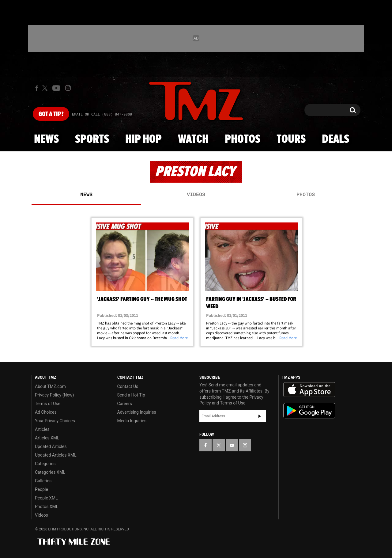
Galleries (43, 481)
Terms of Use (48, 404)
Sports (92, 139)
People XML (46, 498)
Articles (42, 429)
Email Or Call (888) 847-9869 (102, 115)
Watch (193, 139)
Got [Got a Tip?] (51, 114)
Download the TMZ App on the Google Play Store (309, 411)
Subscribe (260, 416)
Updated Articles (51, 446)
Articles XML (47, 438)
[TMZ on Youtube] (56, 88)
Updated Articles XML (56, 455)
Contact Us (128, 386)
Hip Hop (143, 139)
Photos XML (47, 507)
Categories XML (50, 472)
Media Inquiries (132, 421)
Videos (196, 195)
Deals (335, 139)
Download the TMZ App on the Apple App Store (309, 390)
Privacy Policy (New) (54, 395)
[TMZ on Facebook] (37, 88)
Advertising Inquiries (137, 412)
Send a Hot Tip (131, 395)
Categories (45, 464)
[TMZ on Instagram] (68, 88)
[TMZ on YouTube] (232, 445)
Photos (243, 139)
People (41, 489)
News (46, 139)
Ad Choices (46, 412)
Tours (291, 139)
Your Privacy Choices (55, 421)
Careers (125, 404)
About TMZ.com (50, 386)
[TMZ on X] (46, 88)
